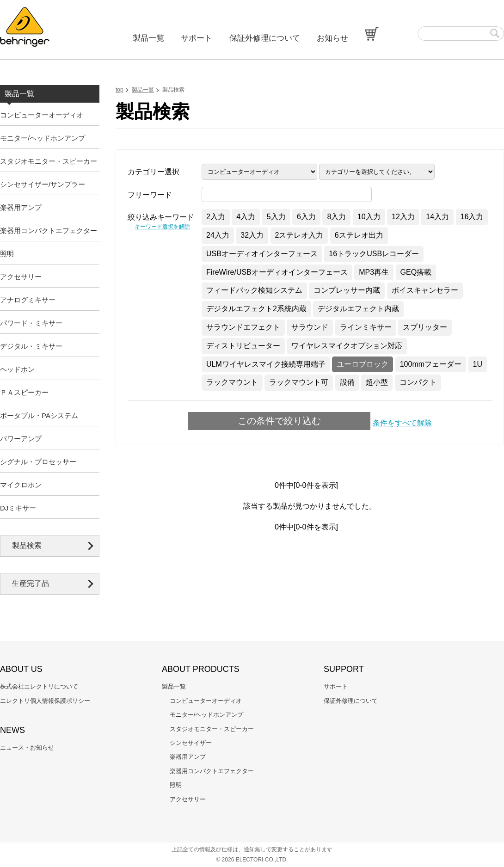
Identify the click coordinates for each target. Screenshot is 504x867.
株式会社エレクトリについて (39, 686)
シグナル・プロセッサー (38, 462)
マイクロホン (21, 485)
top (120, 90)
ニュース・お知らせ (27, 747)
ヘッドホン (17, 369)
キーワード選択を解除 (162, 227)
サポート (197, 38)
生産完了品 (31, 583)
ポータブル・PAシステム (39, 415)
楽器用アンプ (21, 207)
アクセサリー (21, 277)
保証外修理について (265, 38)
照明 (7, 254)
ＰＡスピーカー (24, 392)
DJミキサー (18, 508)
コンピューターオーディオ (42, 115)
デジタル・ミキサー (31, 346)
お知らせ (332, 38)
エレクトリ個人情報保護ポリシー (45, 701)
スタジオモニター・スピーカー (49, 161)
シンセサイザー (191, 743)
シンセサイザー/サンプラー (43, 184)
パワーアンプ (21, 439)
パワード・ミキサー (31, 323)
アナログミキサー (28, 300)
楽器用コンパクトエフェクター (49, 231)
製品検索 (27, 545)
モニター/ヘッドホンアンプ (43, 138)
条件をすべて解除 (402, 423)
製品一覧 (148, 38)
